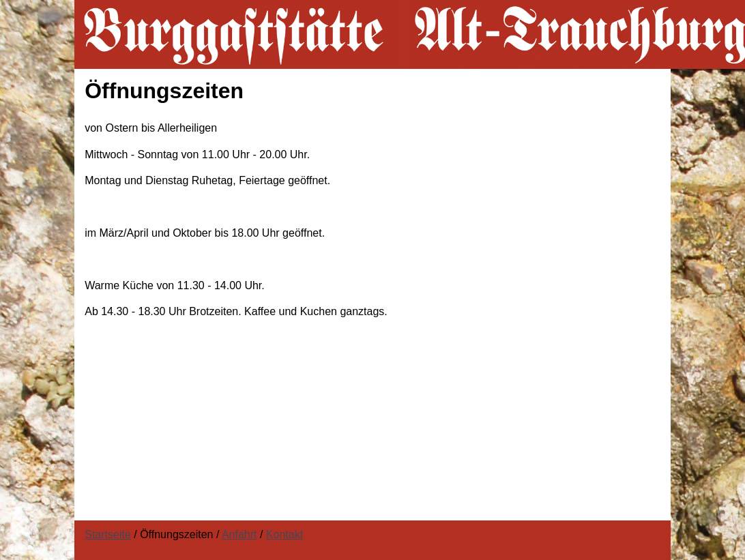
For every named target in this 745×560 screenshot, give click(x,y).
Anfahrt (239, 534)
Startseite (108, 534)
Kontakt (284, 534)
